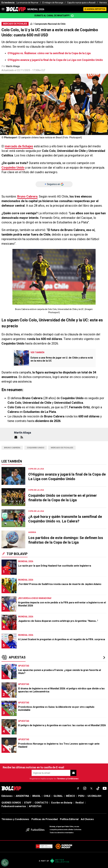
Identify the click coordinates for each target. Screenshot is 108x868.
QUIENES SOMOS (11, 803)
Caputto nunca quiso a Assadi (81, 3)
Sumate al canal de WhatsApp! (54, 16)
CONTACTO (41, 803)
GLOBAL (58, 796)
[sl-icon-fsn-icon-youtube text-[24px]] (105, 788)
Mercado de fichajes (62, 448)
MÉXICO (70, 796)
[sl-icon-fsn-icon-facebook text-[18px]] (78, 788)
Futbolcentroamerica (14, 806)
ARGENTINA (22, 796)
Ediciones (7, 796)
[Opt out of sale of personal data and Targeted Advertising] (5, 863)
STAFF (28, 803)
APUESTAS (35, 806)
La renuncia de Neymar (27, 3)
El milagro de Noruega (53, 3)
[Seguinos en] (54, 184)
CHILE (47, 796)
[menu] (3, 9)
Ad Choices (87, 819)
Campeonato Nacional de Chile (50, 24)
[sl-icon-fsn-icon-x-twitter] (91, 788)
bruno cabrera (12, 448)
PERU (81, 796)
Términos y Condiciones (68, 779)
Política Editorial (69, 819)
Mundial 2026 (36, 9)
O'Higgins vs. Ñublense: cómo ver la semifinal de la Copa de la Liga (49, 53)
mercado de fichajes (19, 146)
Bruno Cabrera (27, 196)
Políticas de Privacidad (45, 819)
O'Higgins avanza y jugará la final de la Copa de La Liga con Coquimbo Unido (55, 60)
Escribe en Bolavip (62, 803)
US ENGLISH (94, 796)
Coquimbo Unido (13, 168)
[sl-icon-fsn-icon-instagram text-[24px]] (85, 788)
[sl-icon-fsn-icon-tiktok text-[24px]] (98, 788)
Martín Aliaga (13, 66)
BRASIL (36, 796)
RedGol (80, 803)
